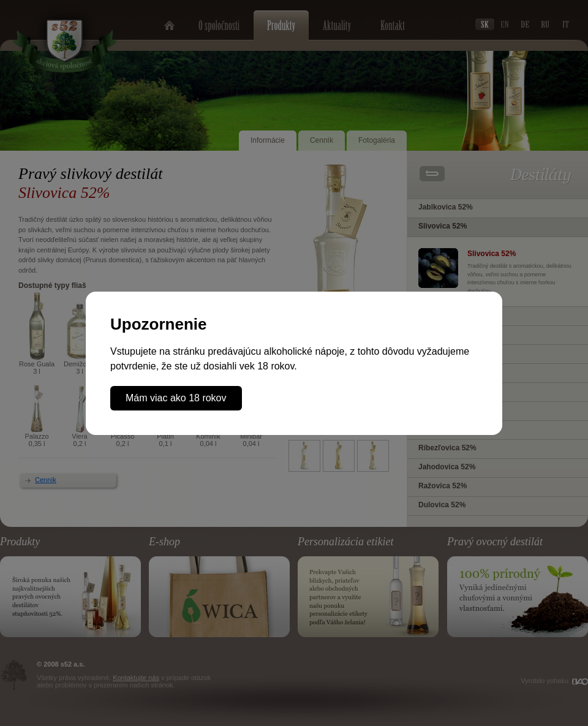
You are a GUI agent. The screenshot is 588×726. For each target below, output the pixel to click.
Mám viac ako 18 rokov (176, 398)
